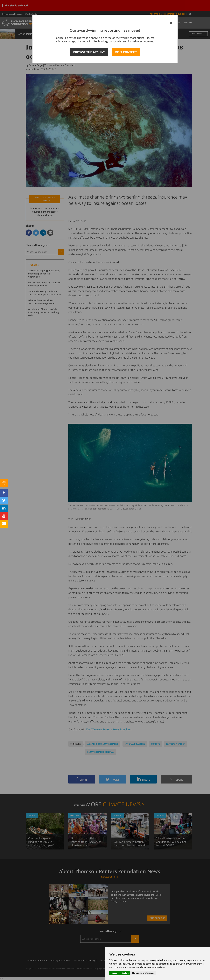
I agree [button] (114, 973)
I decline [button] (125, 973)
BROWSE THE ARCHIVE (89, 52)
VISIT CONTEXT (126, 52)
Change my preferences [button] (143, 973)
